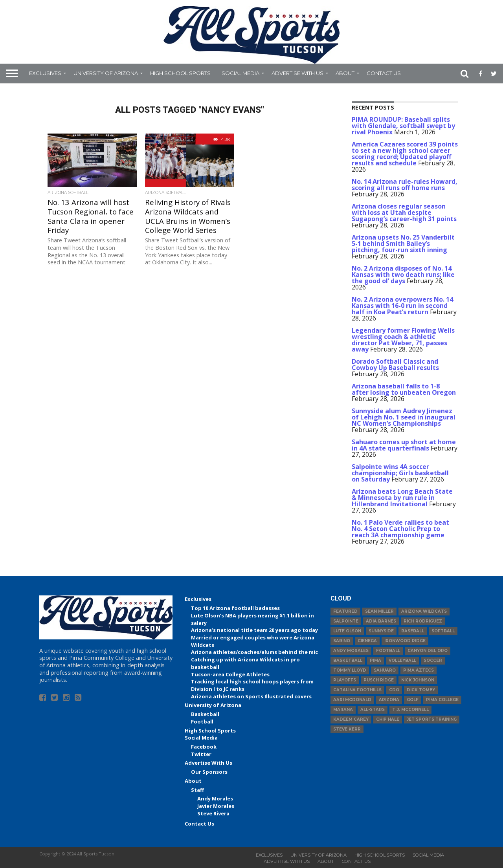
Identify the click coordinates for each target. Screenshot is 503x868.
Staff (197, 790)
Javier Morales (216, 806)
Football (202, 722)
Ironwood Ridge (405, 641)
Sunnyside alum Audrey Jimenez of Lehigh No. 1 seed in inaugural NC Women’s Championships (404, 417)
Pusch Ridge (379, 680)
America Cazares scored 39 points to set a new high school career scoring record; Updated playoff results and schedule (405, 154)
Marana (343, 710)
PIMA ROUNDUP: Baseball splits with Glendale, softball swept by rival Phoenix (403, 126)
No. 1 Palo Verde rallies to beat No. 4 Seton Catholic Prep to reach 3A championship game (400, 529)
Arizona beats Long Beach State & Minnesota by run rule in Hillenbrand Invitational (402, 498)
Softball (443, 631)
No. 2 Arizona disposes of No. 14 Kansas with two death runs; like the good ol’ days (403, 275)
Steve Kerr (347, 729)
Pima (375, 660)
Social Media (240, 73)
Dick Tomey (421, 690)
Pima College (442, 700)
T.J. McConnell (410, 710)
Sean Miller (379, 611)
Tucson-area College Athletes (230, 674)
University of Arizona (106, 73)
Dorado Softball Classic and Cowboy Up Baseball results (395, 364)
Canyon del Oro (428, 651)
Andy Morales (215, 798)
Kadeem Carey (351, 719)
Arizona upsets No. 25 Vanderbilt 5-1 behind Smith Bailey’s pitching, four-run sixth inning (403, 244)
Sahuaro (385, 670)
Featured (345, 611)
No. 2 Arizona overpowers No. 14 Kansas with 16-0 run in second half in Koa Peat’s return (402, 306)
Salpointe (346, 621)
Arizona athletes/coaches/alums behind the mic (254, 652)
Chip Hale (388, 719)
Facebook (204, 747)
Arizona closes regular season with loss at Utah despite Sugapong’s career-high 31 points (404, 212)
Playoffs (345, 680)
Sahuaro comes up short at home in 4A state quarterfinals (404, 445)
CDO (394, 690)
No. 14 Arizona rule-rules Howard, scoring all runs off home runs (405, 185)
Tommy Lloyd (350, 670)
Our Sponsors (209, 772)
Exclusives (45, 73)
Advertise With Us (297, 73)
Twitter (201, 754)
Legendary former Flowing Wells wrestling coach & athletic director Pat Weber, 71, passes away (403, 340)
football (388, 651)
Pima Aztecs (419, 670)
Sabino (342, 641)
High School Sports (180, 73)
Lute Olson (347, 631)
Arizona (389, 700)
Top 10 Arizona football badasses (235, 608)
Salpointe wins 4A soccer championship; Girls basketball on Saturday (400, 473)
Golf (413, 700)
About (345, 73)
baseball (413, 631)
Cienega (367, 641)
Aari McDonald (352, 700)
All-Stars (373, 710)
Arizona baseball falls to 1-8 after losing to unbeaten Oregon (404, 389)
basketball (348, 660)
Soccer (433, 660)
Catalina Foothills (357, 690)
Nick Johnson (418, 680)
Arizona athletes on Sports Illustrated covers (251, 696)
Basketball (205, 714)
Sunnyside (381, 631)
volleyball (402, 660)
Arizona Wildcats (424, 611)
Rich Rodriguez (423, 621)
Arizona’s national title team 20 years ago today (254, 630)
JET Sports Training (432, 719)
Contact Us (384, 73)
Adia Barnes (381, 621)
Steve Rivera (213, 813)
